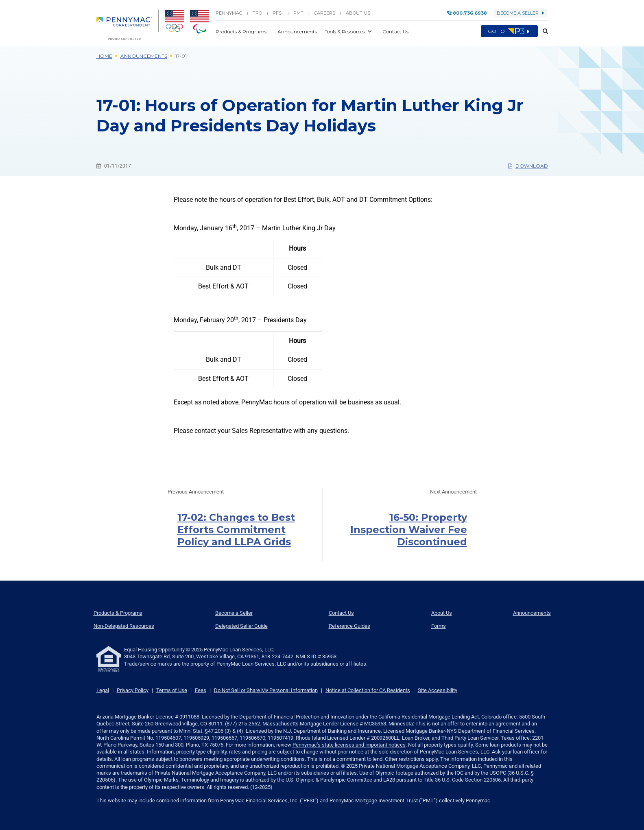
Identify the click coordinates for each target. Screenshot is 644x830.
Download (528, 166)
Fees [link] (201, 690)
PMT (298, 13)
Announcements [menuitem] (532, 613)
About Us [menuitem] (442, 613)
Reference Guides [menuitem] (349, 626)
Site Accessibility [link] (438, 690)
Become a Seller (521, 13)
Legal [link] (103, 690)
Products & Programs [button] (242, 32)
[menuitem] (128, 25)
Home (104, 56)
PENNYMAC (229, 13)
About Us (358, 13)
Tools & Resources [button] (345, 32)
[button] (543, 31)
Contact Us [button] (395, 32)
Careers (325, 13)
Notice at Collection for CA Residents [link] (368, 690)
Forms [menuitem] (439, 626)
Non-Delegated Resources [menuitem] (124, 626)
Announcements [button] (298, 32)
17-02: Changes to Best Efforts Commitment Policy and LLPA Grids (236, 530)
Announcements (144, 56)
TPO (257, 13)
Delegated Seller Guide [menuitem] (241, 626)
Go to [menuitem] (509, 31)
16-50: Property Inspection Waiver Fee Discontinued (409, 530)
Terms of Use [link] (172, 690)
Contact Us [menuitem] (341, 613)
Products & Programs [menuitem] (118, 613)
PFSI (278, 13)
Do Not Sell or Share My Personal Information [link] (266, 690)
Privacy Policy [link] (133, 690)
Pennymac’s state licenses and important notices (349, 745)
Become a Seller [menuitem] (234, 613)
